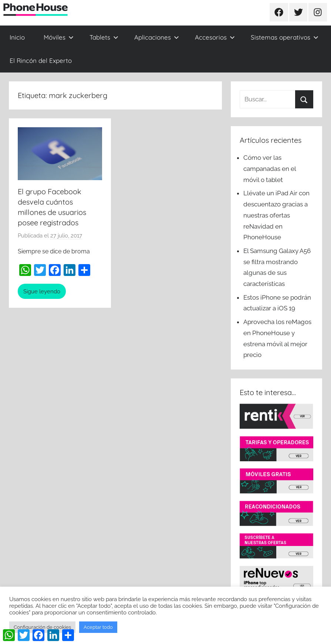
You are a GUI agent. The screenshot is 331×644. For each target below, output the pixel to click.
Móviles (59, 37)
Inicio (17, 37)
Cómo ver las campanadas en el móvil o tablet (270, 169)
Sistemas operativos (285, 37)
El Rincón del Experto (41, 60)
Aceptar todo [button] (98, 627)
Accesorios (215, 37)
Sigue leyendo (42, 291)
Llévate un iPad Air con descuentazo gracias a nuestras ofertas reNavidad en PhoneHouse (276, 215)
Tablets (104, 37)
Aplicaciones (157, 37)
